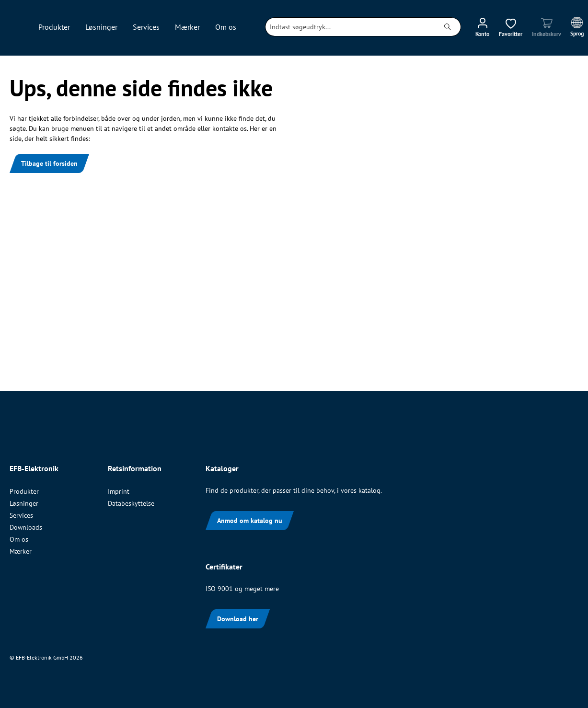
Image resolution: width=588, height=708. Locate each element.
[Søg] (448, 27)
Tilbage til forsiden (49, 163)
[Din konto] (482, 27)
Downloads (26, 527)
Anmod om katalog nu (250, 521)
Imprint (119, 491)
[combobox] (350, 27)
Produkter (24, 491)
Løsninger (24, 503)
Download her (238, 619)
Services (21, 515)
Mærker (21, 551)
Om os (19, 539)
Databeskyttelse (131, 503)
